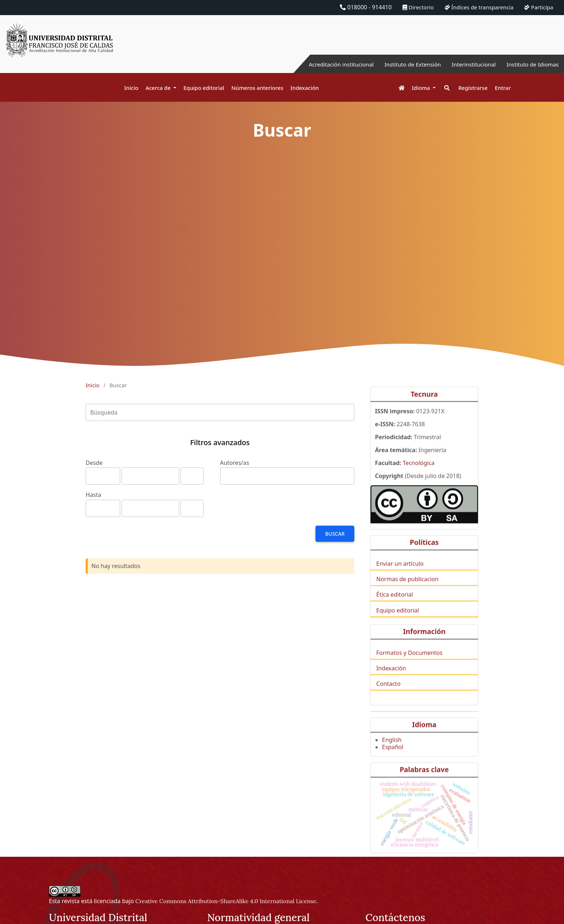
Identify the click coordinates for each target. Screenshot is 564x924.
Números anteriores (257, 88)
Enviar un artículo (400, 577)
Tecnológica (419, 477)
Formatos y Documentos (409, 667)
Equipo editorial (204, 88)
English (392, 754)
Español (393, 761)
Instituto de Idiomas (531, 64)
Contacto (388, 698)
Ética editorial (395, 609)
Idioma (422, 88)
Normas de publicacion (407, 593)
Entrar (503, 88)
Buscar (335, 534)
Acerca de (159, 88)
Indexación (304, 88)
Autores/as (235, 463)
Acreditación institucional (332, 64)
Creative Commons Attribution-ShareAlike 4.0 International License (226, 901)
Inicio (131, 88)
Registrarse (473, 88)
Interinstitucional (470, 64)
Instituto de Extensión (407, 64)
